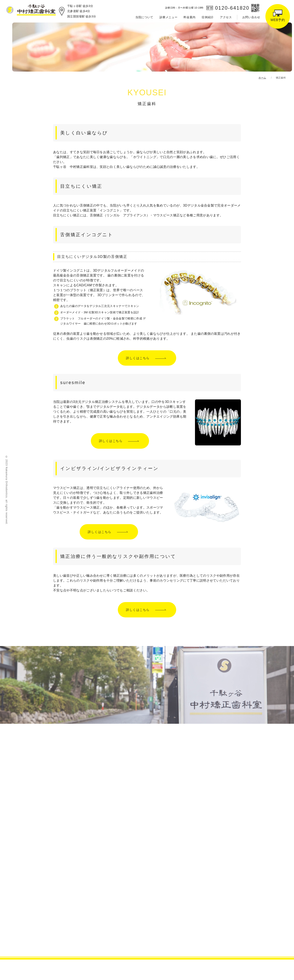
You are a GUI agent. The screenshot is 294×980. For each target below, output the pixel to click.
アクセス (226, 17)
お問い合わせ (251, 17)
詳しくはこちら (138, 358)
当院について (144, 17)
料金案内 (190, 17)
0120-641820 (232, 8)
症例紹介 (208, 17)
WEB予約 (278, 20)
